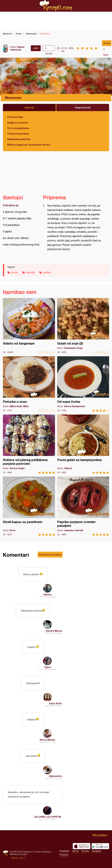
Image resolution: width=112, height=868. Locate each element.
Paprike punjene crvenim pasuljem (83, 506)
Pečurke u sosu (29, 384)
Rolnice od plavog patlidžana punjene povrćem (29, 444)
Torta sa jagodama (18, 128)
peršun (15, 272)
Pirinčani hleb (15, 117)
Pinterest (64, 855)
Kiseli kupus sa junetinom (29, 506)
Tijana (47, 667)
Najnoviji (29, 107)
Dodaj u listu (107, 44)
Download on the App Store (82, 846)
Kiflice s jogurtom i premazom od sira (29, 145)
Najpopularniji (83, 107)
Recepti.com (56, 6)
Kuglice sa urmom (18, 123)
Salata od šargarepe (29, 326)
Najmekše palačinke (19, 139)
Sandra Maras (54, 631)
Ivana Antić (56, 703)
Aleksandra (55, 776)
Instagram (97, 851)
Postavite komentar (50, 554)
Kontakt (24, 854)
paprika (47, 272)
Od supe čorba (83, 384)
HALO (22, 858)
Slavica (47, 594)
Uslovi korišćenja (43, 852)
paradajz (31, 272)
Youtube (85, 851)
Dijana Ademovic (17, 48)
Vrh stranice (100, 835)
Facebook (64, 851)
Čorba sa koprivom (18, 134)
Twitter (75, 851)
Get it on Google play (100, 846)
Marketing (14, 854)
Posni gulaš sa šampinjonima (83, 444)
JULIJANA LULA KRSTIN (47, 817)
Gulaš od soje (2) (83, 326)
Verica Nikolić (47, 740)
